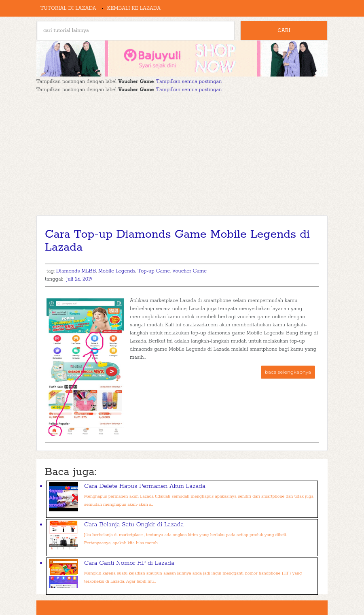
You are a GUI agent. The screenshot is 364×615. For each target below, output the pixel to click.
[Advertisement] (182, 155)
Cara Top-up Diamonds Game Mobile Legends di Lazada (177, 241)
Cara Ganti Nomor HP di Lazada (129, 563)
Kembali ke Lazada (134, 8)
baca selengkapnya (288, 372)
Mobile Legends (117, 271)
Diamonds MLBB (76, 271)
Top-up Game (154, 271)
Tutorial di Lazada (68, 8)
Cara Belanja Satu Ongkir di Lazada (134, 525)
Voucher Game (189, 271)
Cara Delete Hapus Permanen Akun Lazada (145, 486)
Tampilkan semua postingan (189, 82)
